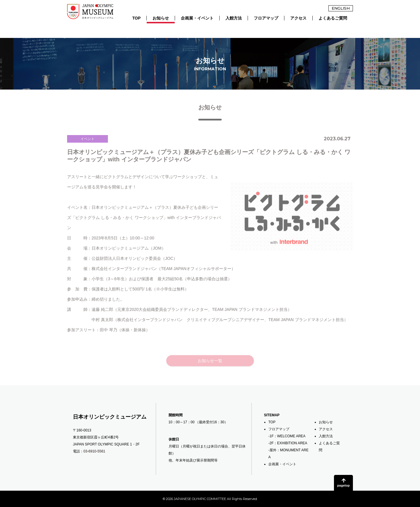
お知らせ (161, 18)
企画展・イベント (197, 18)
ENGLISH (341, 8)
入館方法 (234, 18)
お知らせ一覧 (210, 370)
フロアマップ (266, 18)
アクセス (298, 18)
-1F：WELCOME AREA (287, 436)
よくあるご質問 (333, 18)
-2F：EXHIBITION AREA (288, 443)
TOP (136, 18)
